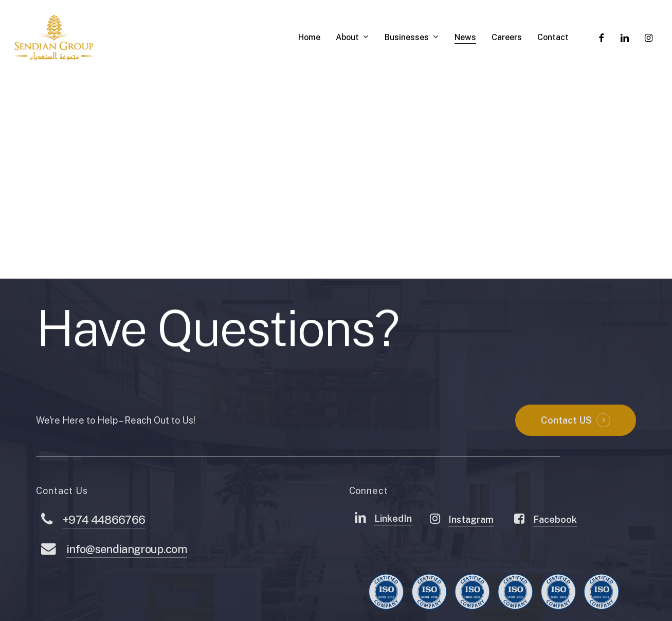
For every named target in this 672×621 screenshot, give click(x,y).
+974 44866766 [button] (104, 546)
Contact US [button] (566, 446)
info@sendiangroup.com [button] (127, 575)
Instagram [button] (471, 546)
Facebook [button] (555, 546)
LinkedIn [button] (393, 545)
